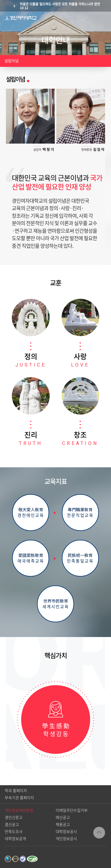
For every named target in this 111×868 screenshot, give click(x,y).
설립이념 (12, 61)
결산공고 (12, 825)
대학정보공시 (66, 832)
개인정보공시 (66, 839)
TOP (99, 833)
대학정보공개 (15, 839)
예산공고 (63, 817)
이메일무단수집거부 (72, 810)
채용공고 (63, 825)
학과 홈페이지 (16, 791)
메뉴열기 (105, 18)
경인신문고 (14, 817)
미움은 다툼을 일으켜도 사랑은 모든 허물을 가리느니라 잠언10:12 (60, 6)
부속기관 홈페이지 (19, 798)
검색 (93, 18)
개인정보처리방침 (19, 810)
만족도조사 (14, 832)
